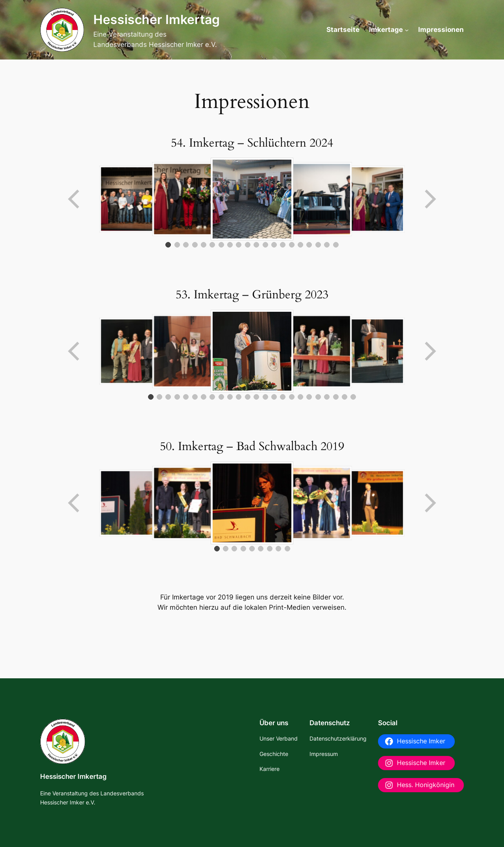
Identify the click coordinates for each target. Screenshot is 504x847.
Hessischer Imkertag (157, 20)
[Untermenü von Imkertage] (407, 30)
